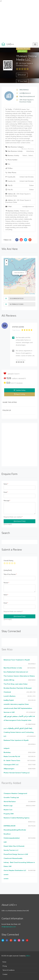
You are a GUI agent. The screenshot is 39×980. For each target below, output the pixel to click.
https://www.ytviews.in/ (27, 96)
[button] (26, 272)
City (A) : (19, 190)
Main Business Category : (19, 148)
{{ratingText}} (8, 570)
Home (4, 962)
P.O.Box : (9, 168)
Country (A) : (19, 181)
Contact (5, 974)
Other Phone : (11, 173)
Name (6, 484)
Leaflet (26, 294)
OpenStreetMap (32, 294)
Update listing (21, 390)
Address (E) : (18, 195)
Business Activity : (19, 156)
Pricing (5, 966)
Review (6, 583)
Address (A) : (18, 201)
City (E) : (19, 185)
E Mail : (19, 207)
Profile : (19, 126)
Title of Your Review (10, 574)
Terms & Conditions (9, 970)
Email (6, 492)
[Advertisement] (19, 22)
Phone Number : (12, 160)
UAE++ (28, 956)
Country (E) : (19, 177)
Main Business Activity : (19, 151)
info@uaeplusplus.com (9, 927)
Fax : (8, 164)
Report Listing (20, 394)
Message (7, 501)
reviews (19, 383)
